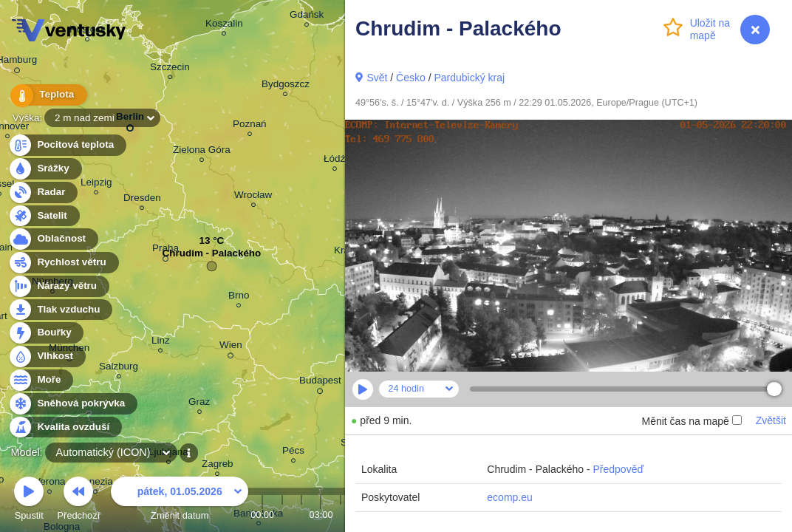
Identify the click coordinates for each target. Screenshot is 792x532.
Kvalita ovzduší (65, 427)
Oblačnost (53, 239)
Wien (231, 347)
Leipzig (96, 184)
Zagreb (218, 466)
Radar (43, 192)
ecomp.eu (509, 497)
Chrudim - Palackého (212, 257)
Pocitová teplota (67, 145)
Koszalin (224, 25)
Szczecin (170, 69)
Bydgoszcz (286, 86)
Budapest (320, 383)
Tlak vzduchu (60, 310)
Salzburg (119, 368)
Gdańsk (307, 17)
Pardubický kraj (469, 78)
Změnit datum (180, 501)
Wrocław (253, 197)
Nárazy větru (58, 286)
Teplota (46, 96)
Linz (161, 342)
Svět (377, 78)
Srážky (45, 169)
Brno (239, 297)
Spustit (29, 501)
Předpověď (618, 469)
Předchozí (79, 501)
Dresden (142, 200)
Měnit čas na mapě (691, 421)
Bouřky (46, 333)
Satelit (44, 216)
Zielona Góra (202, 152)
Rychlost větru (63, 263)
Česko (411, 78)
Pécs (293, 453)
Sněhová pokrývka (72, 404)
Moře (41, 380)
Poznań (250, 126)
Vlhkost (47, 357)
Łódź (334, 161)
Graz (199, 404)
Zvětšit (771, 420)
